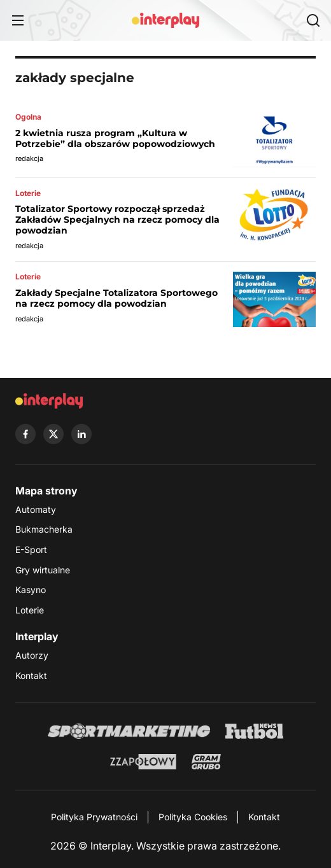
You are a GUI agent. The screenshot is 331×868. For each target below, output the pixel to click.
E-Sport (31, 549)
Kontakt (31, 675)
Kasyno (31, 590)
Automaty (36, 509)
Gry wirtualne (43, 570)
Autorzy (32, 655)
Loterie (30, 610)
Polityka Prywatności (94, 817)
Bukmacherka (44, 529)
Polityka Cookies (193, 817)
